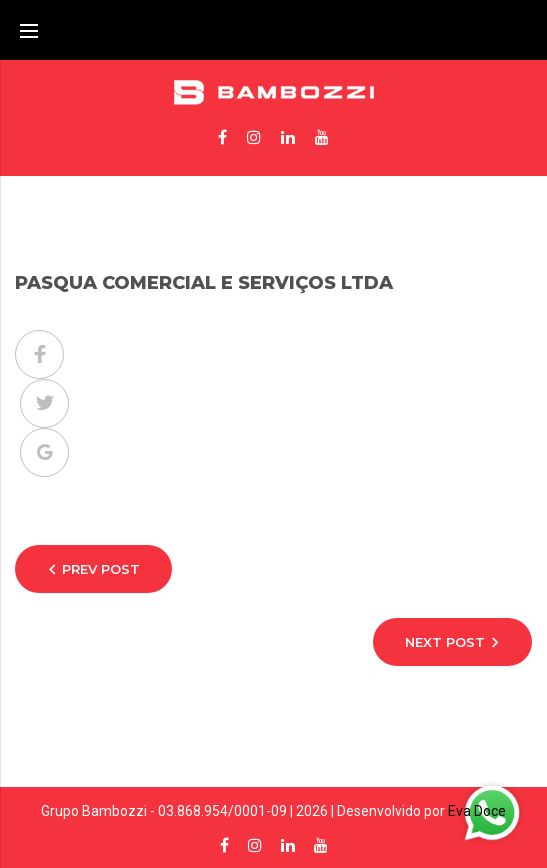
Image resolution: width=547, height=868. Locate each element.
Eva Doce (477, 811)
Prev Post (101, 569)
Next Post (445, 642)
